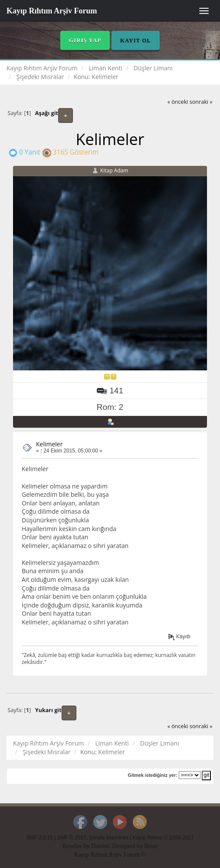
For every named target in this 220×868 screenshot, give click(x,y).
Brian (151, 846)
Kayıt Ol (136, 40)
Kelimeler (49, 444)
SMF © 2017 (72, 838)
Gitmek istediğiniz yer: (153, 775)
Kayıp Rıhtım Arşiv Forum (52, 11)
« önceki (178, 102)
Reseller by (77, 846)
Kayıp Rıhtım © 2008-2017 (163, 838)
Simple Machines (109, 838)
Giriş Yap (85, 40)
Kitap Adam (114, 170)
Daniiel (100, 846)
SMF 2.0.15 (40, 838)
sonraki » (201, 102)
